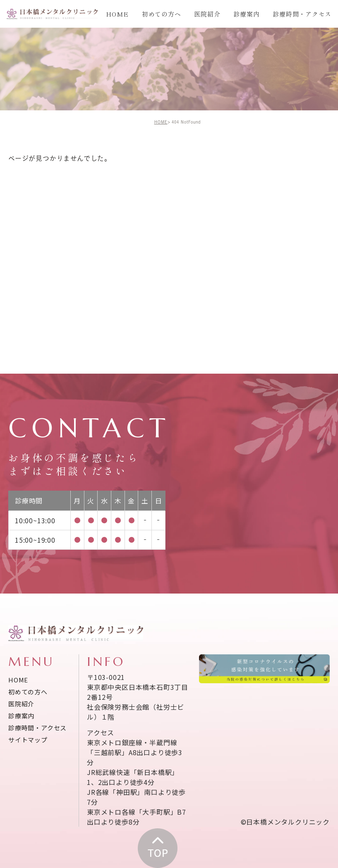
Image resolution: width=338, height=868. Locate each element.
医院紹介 (207, 14)
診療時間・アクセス (302, 14)
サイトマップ (28, 740)
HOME (117, 14)
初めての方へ (162, 14)
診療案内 (246, 14)
